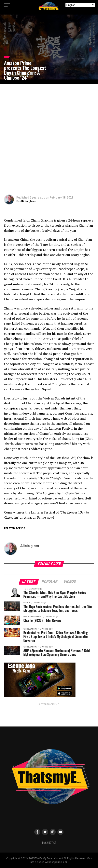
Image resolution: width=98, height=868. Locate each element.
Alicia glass (28, 201)
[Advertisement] (49, 139)
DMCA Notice (49, 843)
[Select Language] (80, 5)
